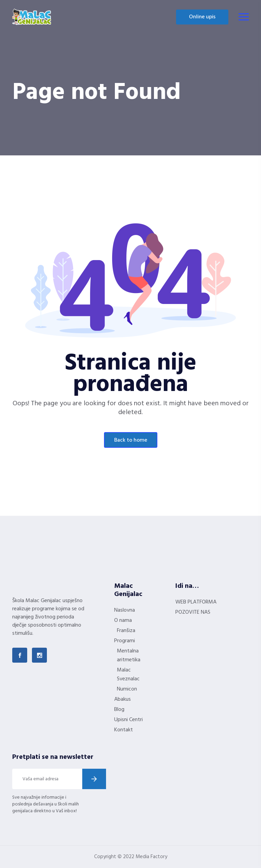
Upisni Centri (128, 720)
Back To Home (131, 440)
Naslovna (125, 610)
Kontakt (124, 730)
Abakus (123, 699)
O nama (123, 620)
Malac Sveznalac (128, 675)
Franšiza (126, 631)
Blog (119, 710)
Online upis (202, 17)
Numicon (127, 689)
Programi (125, 641)
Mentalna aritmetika (129, 656)
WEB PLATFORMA (196, 602)
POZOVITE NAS (193, 612)
